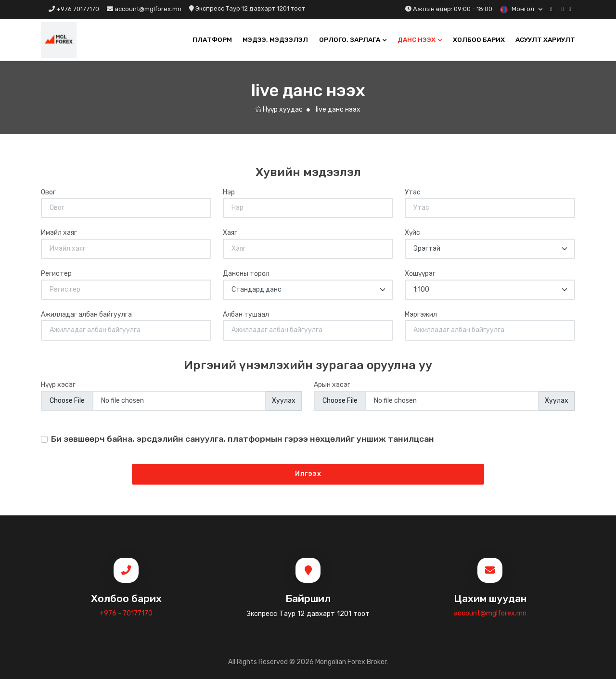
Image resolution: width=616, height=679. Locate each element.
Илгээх (308, 474)
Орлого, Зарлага (350, 39)
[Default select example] (490, 249)
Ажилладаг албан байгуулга (86, 314)
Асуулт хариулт (545, 39)
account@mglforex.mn (144, 9)
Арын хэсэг (332, 385)
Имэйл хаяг (59, 233)
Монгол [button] (518, 9)
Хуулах (284, 401)
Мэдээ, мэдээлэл (275, 39)
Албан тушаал (246, 314)
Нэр (229, 192)
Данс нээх (417, 39)
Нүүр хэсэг (58, 385)
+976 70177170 (74, 9)
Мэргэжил (421, 314)
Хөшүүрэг (420, 274)
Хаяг (230, 233)
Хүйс (412, 233)
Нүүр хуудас (279, 109)
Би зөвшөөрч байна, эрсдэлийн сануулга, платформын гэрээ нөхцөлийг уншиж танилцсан (243, 439)
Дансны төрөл (246, 274)
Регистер (56, 274)
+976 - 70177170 (126, 613)
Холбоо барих (479, 39)
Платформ (212, 39)
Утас (413, 192)
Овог (48, 192)
